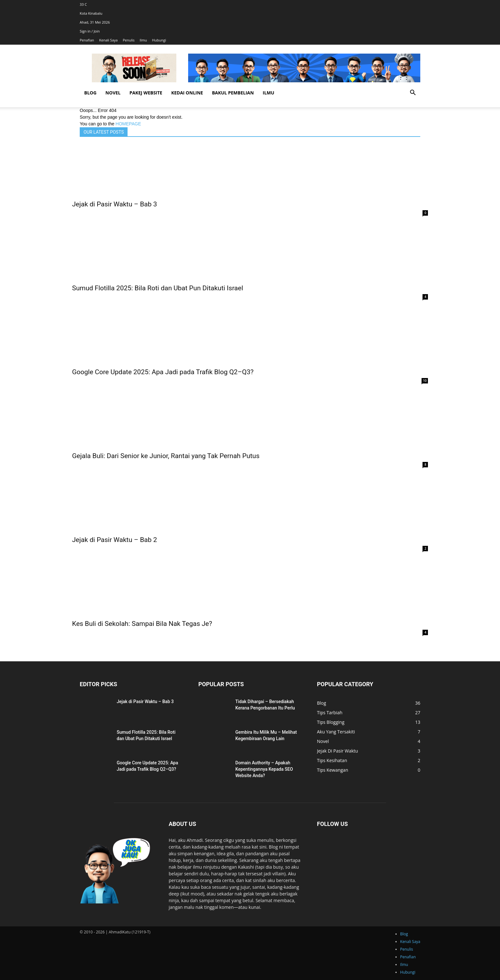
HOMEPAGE (128, 124)
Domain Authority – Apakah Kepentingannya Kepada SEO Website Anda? (264, 769)
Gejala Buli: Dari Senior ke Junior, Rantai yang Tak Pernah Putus (166, 456)
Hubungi (159, 40)
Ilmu (143, 40)
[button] (413, 93)
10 (425, 381)
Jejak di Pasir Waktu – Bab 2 (114, 540)
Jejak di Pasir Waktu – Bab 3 (114, 204)
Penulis (129, 40)
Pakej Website (146, 93)
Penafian (87, 40)
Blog (90, 93)
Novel (113, 93)
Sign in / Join (90, 31)
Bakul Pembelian (233, 93)
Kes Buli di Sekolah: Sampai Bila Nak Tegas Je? (142, 624)
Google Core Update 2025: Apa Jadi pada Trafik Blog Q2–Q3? (163, 372)
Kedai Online (187, 93)
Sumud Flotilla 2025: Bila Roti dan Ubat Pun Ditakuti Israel (158, 288)
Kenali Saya (108, 40)
